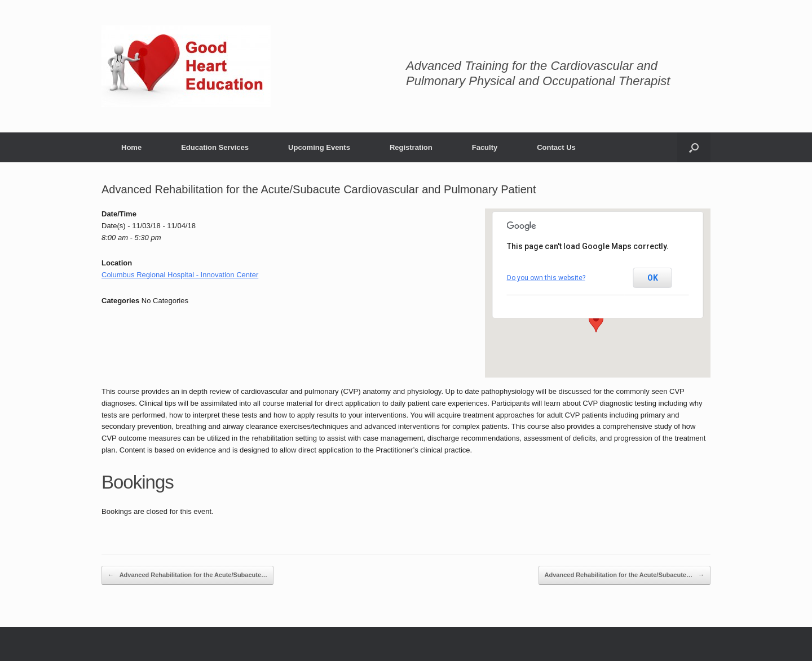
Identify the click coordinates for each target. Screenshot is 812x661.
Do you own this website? (546, 278)
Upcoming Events (319, 147)
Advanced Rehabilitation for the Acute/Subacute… (187, 575)
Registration (411, 147)
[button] (596, 322)
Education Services (215, 147)
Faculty (485, 147)
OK (653, 278)
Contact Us (556, 147)
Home (131, 147)
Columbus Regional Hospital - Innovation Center (180, 275)
